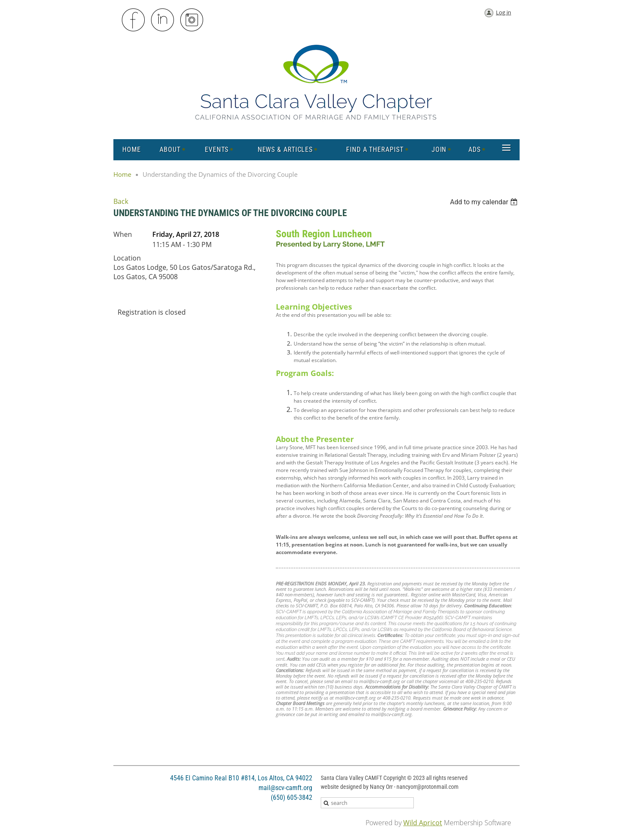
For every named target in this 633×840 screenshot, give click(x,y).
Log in (504, 12)
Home (122, 174)
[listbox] (485, 202)
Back (121, 201)
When (123, 234)
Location (127, 258)
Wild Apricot (423, 823)
